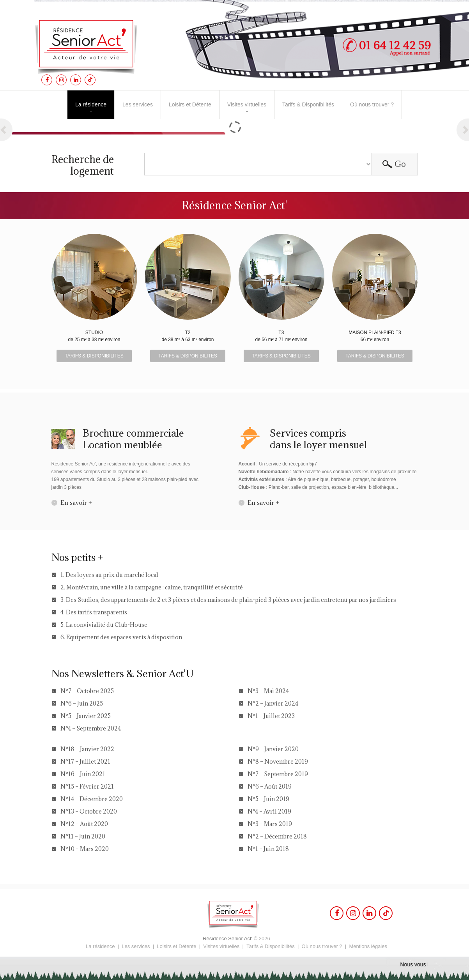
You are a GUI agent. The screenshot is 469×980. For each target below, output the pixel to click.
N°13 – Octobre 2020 (89, 811)
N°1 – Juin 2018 (268, 849)
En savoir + (76, 502)
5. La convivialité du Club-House (104, 625)
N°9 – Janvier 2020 (273, 749)
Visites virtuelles (247, 107)
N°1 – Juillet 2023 (271, 716)
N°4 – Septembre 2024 (91, 728)
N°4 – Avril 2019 (269, 811)
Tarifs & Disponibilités (308, 104)
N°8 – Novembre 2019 (278, 762)
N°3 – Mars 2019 (270, 824)
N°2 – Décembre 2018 (277, 836)
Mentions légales (368, 946)
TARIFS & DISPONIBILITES (94, 356)
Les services (138, 104)
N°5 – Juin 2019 (268, 799)
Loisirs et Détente (190, 104)
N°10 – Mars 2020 (85, 849)
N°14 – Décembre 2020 (92, 799)
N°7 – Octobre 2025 (87, 691)
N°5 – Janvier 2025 (86, 716)
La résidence (91, 105)
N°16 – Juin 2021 (83, 774)
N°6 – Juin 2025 (82, 703)
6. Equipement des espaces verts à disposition (121, 637)
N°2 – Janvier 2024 (273, 703)
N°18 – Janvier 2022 (87, 749)
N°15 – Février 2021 (87, 786)
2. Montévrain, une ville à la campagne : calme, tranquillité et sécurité (152, 587)
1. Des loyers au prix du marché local (109, 575)
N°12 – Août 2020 (84, 824)
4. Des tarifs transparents (94, 612)
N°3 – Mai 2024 (268, 691)
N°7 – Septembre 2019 (278, 774)
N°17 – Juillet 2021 (85, 762)
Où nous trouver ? (372, 104)
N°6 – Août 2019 (270, 786)
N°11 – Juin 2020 (83, 836)
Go (400, 164)
